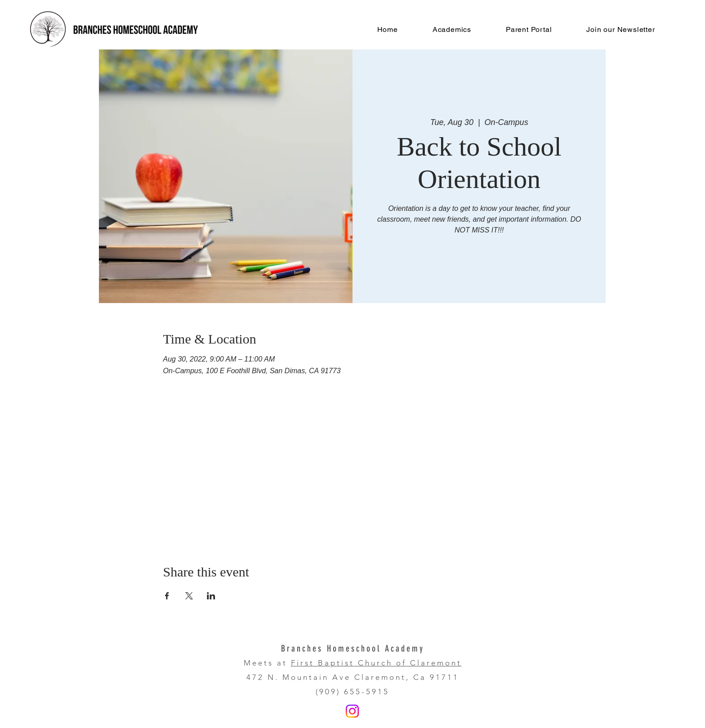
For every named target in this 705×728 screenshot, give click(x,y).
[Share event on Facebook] (167, 596)
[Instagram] (352, 711)
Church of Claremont (408, 663)
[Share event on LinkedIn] (211, 596)
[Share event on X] (189, 596)
